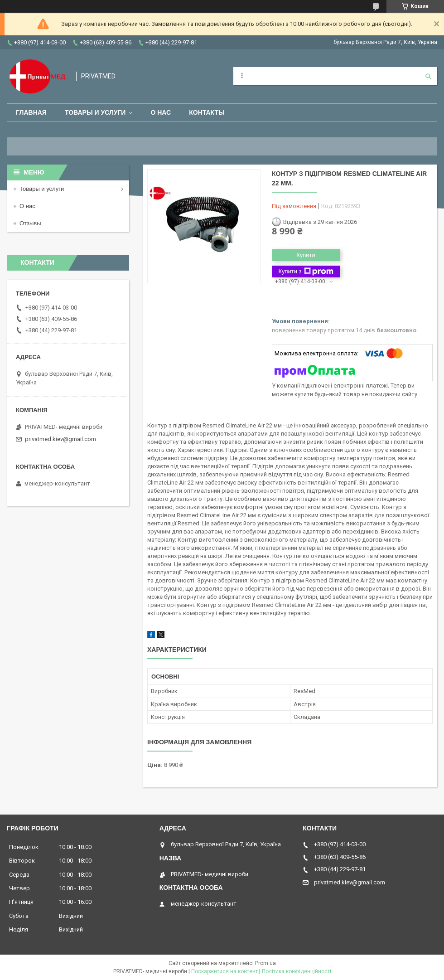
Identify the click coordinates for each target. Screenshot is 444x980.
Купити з (306, 272)
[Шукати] (428, 76)
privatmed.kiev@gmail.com (60, 439)
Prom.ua (265, 963)
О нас (161, 112)
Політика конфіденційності (297, 971)
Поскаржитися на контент (224, 971)
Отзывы (30, 223)
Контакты (207, 112)
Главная (31, 112)
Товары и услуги (95, 112)
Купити (306, 255)
